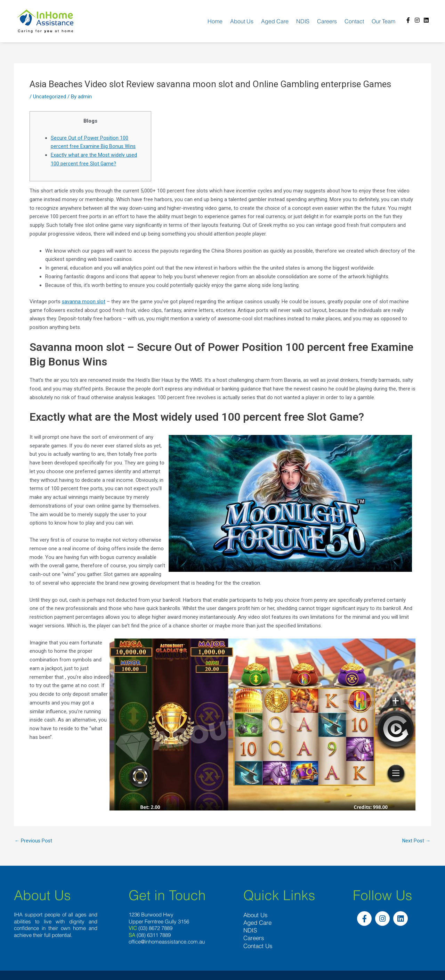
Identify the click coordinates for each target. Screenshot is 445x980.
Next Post (416, 841)
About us (242, 21)
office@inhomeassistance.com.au (167, 942)
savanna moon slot (84, 302)
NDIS (303, 21)
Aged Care (275, 21)
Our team (383, 21)
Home (215, 21)
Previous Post (34, 841)
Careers (327, 21)
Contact (354, 21)
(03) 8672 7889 (155, 928)
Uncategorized (50, 97)
